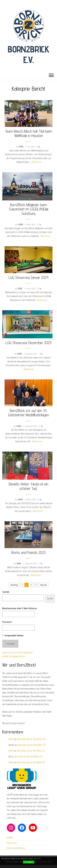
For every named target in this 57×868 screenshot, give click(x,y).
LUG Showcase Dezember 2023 (29, 343)
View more (37, 858)
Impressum (12, 843)
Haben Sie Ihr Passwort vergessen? (17, 653)
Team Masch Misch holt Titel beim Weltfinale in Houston (29, 133)
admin (21, 224)
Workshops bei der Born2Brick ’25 (31, 739)
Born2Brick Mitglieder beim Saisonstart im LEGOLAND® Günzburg (28, 209)
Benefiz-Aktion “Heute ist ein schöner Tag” (28, 486)
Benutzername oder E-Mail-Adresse (19, 608)
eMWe (22, 147)
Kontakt (10, 838)
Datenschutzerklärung (16, 848)
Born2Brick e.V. (28, 54)
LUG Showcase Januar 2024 (28, 277)
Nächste (43, 585)
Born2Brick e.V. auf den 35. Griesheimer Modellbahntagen (28, 413)
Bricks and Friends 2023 (29, 552)
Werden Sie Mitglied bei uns (14, 656)
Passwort (7, 622)
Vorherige (14, 585)
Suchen (6, 592)
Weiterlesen (36, 162)
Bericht (28, 141)
